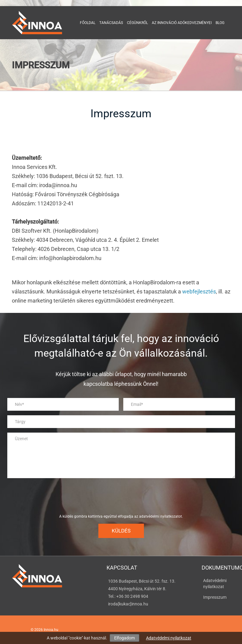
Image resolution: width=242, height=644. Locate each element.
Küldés (121, 531)
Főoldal (88, 23)
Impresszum (215, 597)
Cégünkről (137, 23)
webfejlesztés (199, 291)
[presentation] (121, 496)
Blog (220, 23)
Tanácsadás (111, 23)
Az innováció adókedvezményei (182, 23)
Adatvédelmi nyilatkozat (169, 638)
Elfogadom (124, 638)
